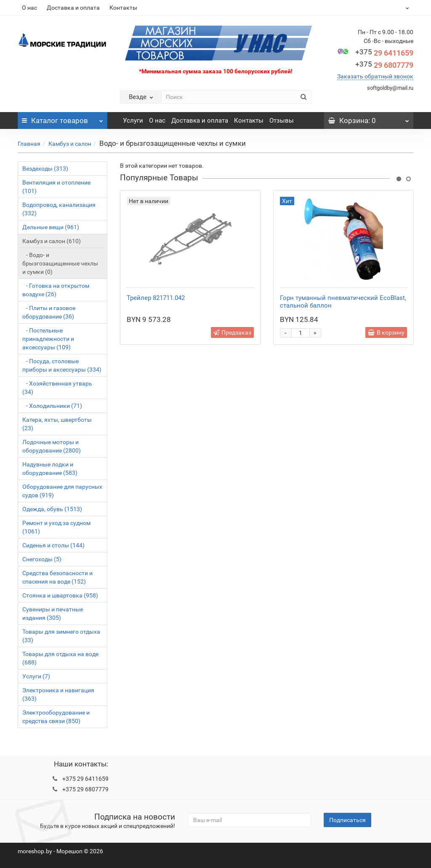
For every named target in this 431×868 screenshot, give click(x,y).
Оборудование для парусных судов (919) (62, 491)
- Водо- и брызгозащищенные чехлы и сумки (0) (60, 263)
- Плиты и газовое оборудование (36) (49, 312)
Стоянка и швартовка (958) (60, 595)
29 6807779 (384, 65)
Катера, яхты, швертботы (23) (57, 424)
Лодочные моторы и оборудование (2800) (52, 446)
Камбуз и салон (70, 144)
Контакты (123, 8)
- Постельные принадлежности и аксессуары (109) (48, 339)
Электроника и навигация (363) (58, 694)
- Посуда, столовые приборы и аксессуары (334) (62, 365)
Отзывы (282, 121)
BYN (387, 8)
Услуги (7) (36, 676)
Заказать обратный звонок (375, 76)
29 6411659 (384, 53)
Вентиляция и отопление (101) (56, 187)
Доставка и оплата (73, 8)
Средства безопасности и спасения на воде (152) (57, 577)
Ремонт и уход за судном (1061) (56, 527)
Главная (29, 144)
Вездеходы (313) (45, 169)
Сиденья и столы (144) (53, 545)
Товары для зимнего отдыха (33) (61, 636)
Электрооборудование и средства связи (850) (56, 717)
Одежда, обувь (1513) (52, 509)
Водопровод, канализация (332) (59, 209)
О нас (29, 8)
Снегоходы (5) (42, 559)
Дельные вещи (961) (51, 227)
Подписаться (347, 820)
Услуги (133, 121)
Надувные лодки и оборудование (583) (50, 469)
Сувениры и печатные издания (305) (53, 613)
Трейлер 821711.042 (156, 298)
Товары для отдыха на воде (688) (60, 658)
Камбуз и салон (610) (52, 241)
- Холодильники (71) (52, 406)
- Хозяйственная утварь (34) (57, 388)
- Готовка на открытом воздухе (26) (56, 290)
